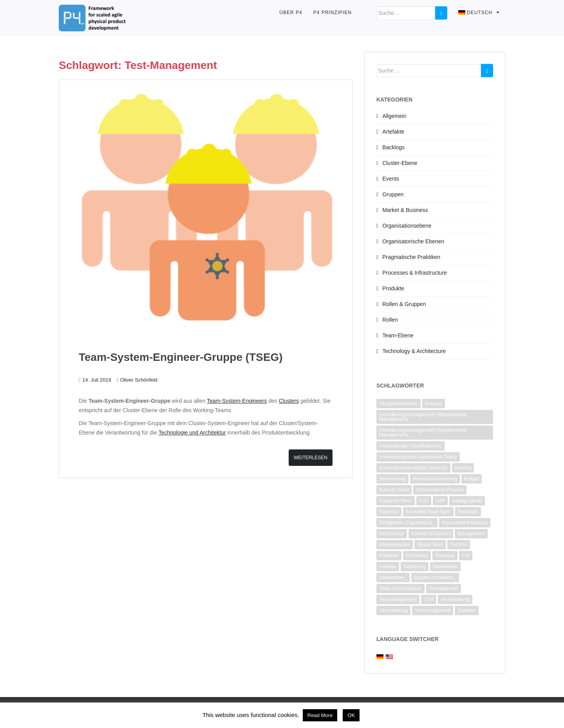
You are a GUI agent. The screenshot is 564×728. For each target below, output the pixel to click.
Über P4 (291, 13)
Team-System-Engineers (237, 401)
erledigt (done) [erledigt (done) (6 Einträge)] (467, 501)
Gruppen (393, 194)
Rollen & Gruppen (404, 304)
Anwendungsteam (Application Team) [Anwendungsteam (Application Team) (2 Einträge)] (418, 457)
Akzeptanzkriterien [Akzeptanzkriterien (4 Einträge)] (399, 404)
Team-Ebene (398, 335)
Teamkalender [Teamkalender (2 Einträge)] (444, 589)
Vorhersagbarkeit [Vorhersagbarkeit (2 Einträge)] (433, 610)
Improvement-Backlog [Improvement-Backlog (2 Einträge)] (465, 523)
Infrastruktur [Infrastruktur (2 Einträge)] (392, 534)
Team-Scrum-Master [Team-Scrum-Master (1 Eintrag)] (400, 589)
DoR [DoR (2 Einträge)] (440, 501)
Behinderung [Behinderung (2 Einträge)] (392, 479)
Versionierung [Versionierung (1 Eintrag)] (393, 610)
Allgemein (394, 116)
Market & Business (405, 210)
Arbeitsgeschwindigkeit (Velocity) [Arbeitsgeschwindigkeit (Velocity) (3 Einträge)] (413, 468)
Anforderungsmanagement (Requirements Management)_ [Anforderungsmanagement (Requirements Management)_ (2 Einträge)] (423, 417)
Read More (320, 715)
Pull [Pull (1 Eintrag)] (466, 556)
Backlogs (393, 147)
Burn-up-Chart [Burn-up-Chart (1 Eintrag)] (394, 490)
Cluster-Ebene (400, 163)
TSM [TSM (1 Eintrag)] (429, 599)
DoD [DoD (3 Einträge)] (424, 501)
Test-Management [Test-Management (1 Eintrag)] (398, 599)
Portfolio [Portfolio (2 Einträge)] (459, 545)
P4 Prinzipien (333, 13)
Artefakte (393, 132)
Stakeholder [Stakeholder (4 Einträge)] (445, 567)
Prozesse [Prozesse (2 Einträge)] (445, 556)
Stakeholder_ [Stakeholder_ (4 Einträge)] (393, 578)
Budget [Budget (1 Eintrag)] (472, 479)
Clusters (289, 401)
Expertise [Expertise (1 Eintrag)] (389, 512)
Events (391, 179)
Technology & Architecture (414, 351)
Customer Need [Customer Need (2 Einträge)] (396, 501)
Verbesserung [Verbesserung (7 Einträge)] (455, 599)
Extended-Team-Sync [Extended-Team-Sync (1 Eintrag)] (428, 512)
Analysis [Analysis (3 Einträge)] (434, 404)
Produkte (393, 288)
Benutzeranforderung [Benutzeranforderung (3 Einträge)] (435, 479)
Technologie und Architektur (192, 433)
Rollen (390, 320)
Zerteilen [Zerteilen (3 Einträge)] (467, 610)
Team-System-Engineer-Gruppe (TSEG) (181, 357)
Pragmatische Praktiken (411, 257)
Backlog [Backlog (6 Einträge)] (463, 468)
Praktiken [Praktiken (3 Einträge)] (389, 556)
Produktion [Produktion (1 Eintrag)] (417, 556)
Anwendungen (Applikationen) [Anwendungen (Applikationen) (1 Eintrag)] (410, 446)
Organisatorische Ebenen (413, 241)
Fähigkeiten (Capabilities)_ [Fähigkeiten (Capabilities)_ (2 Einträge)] (407, 523)
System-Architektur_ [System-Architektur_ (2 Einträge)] (435, 578)
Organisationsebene (407, 226)
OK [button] (351, 715)
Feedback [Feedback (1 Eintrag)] (468, 512)
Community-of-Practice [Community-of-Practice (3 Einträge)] (440, 490)
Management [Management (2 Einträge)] (471, 534)
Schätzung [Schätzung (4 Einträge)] (415, 567)
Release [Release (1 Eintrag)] (388, 567)
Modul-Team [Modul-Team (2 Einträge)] (430, 545)
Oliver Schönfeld (139, 380)
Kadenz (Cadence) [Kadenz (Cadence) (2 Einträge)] (431, 534)
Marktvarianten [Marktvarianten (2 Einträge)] (395, 545)
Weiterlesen (311, 458)
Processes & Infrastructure (415, 273)
